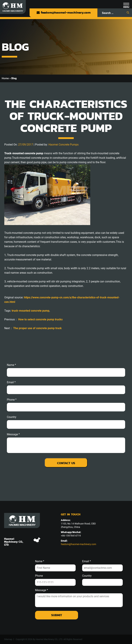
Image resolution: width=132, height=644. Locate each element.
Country (12, 417)
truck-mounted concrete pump (31, 311)
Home (5, 78)
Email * (87, 561)
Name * (11, 365)
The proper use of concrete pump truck (37, 328)
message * (13, 434)
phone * (12, 400)
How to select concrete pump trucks (40, 319)
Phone (39, 576)
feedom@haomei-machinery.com (64, 12)
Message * (42, 590)
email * (11, 382)
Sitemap (8, 639)
